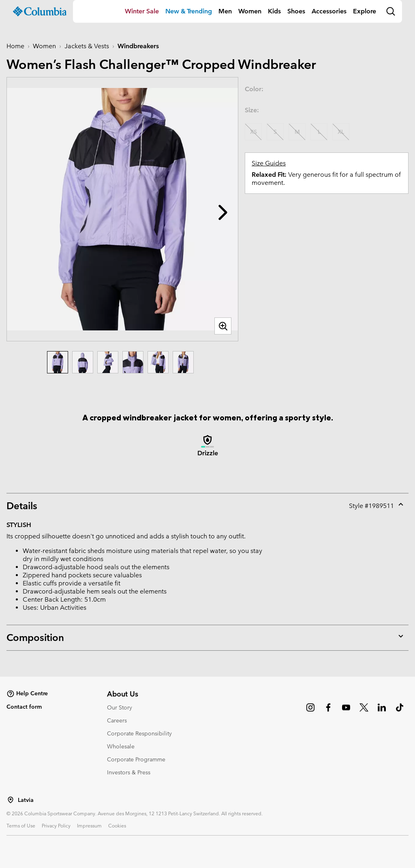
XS (253, 132)
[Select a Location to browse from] (11, 800)
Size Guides (269, 163)
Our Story (120, 707)
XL (341, 132)
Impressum (89, 825)
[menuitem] (142, 11)
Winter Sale (142, 11)
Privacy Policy (56, 825)
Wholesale (121, 746)
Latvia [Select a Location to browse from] (26, 800)
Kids (274, 11)
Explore (365, 11)
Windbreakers (138, 46)
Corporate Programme (136, 759)
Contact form (24, 707)
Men (225, 11)
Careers (117, 720)
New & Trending (189, 11)
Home (15, 46)
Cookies (117, 825)
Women (250, 11)
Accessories (329, 11)
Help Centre (27, 694)
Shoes (296, 11)
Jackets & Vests (87, 46)
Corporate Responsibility (139, 733)
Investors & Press (129, 772)
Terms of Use (21, 825)
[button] (223, 212)
